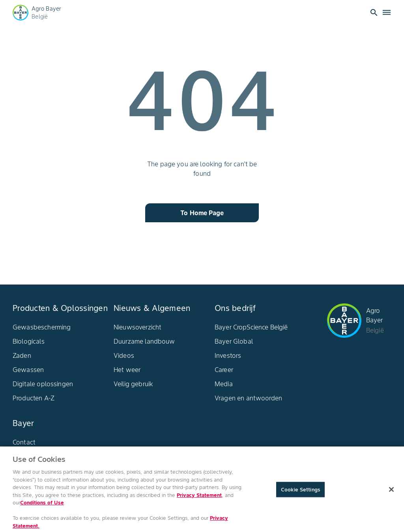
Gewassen (28, 370)
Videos (124, 355)
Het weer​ (127, 370)
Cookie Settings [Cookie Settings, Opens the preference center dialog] (300, 491)
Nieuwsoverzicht (137, 327)
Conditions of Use (42, 505)
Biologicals (29, 341)
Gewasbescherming (42, 327)
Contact (24, 442)
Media (224, 384)
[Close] (391, 491)
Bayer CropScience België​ (251, 327)
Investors (228, 355)
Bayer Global (234, 341)
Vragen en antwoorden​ (248, 398)
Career (224, 370)
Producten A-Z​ (34, 398)
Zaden (22, 355)
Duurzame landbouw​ (144, 341)
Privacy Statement (199, 497)
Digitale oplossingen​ (43, 384)
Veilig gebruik (133, 384)
